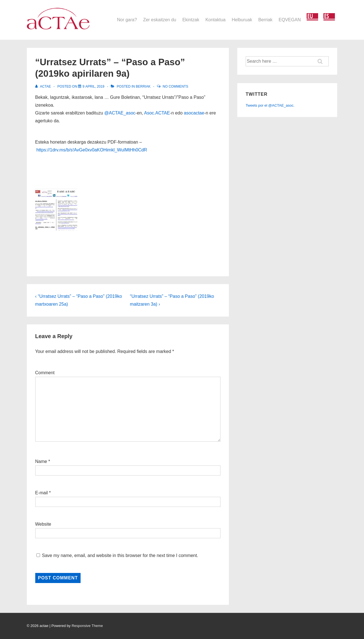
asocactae (194, 113)
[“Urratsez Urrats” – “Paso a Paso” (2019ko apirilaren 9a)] (93, 86)
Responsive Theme (87, 626)
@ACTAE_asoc (120, 113)
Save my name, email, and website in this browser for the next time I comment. (120, 555)
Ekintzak (191, 20)
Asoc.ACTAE (157, 113)
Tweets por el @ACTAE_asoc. (270, 105)
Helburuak (242, 20)
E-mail (42, 493)
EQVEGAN (290, 20)
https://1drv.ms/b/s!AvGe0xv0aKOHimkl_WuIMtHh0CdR (92, 150)
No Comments (175, 86)
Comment (45, 373)
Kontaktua (215, 20)
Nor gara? (127, 20)
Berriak (265, 20)
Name (41, 461)
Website (43, 524)
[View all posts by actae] (44, 86)
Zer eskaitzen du (159, 20)
